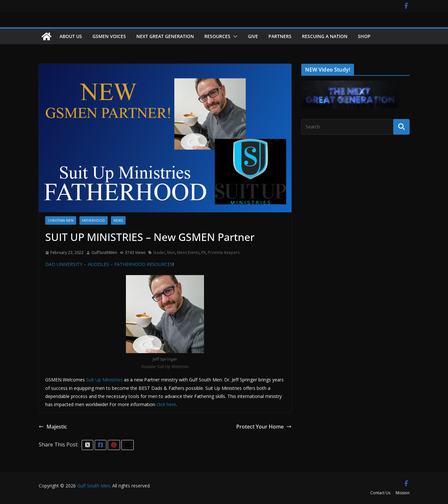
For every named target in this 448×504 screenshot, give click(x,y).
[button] (234, 36)
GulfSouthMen (104, 252)
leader (159, 252)
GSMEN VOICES (109, 36)
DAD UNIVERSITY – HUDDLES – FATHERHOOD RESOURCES (109, 264)
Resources (217, 36)
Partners (280, 36)
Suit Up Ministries (105, 380)
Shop (364, 36)
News (118, 220)
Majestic (53, 427)
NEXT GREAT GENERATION (165, 36)
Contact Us (380, 493)
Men (171, 252)
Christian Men (61, 220)
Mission (403, 493)
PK (204, 252)
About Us (71, 36)
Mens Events (188, 252)
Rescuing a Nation (325, 36)
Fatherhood (94, 220)
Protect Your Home (264, 427)
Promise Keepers (224, 252)
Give (253, 36)
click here (166, 404)
